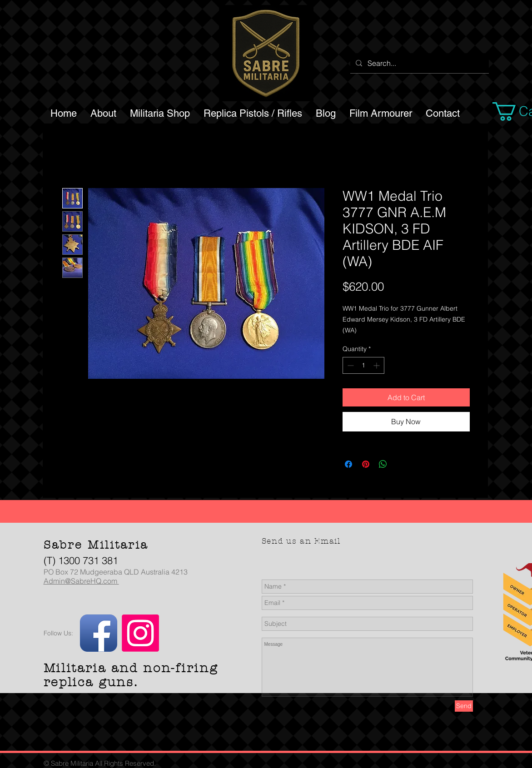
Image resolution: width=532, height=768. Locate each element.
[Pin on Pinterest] (366, 464)
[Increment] (377, 365)
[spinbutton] (363, 365)
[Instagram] (140, 633)
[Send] (464, 706)
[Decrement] (350, 365)
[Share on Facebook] (348, 464)
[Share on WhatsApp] (383, 464)
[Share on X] (400, 464)
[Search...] (419, 63)
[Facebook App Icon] (99, 633)
